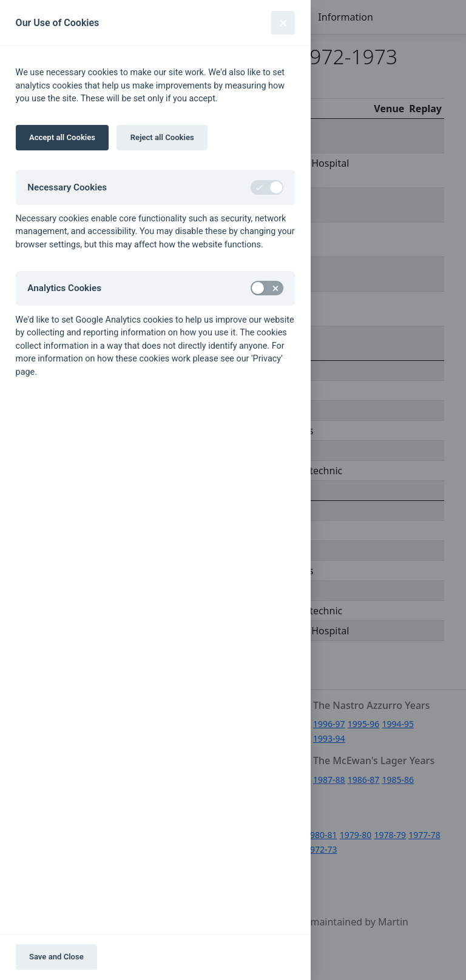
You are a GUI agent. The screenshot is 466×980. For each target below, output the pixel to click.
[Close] (283, 23)
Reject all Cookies (162, 137)
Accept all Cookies (62, 137)
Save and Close (56, 957)
